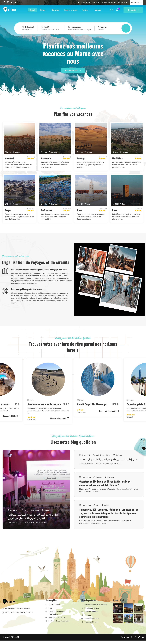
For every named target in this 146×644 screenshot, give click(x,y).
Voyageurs (103, 27)
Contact (98, 10)
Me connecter (133, 10)
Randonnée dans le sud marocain (44, 404)
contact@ (88, 3)
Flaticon (95, 625)
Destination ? (28, 27)
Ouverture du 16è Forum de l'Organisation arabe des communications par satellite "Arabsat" (106, 487)
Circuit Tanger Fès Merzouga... (93, 404)
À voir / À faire (54, 608)
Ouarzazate (46, 158)
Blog (50, 612)
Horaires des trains (92, 622)
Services (85, 10)
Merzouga (81, 158)
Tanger (8, 210)
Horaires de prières (71, 10)
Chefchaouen (46, 210)
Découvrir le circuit (59, 418)
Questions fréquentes (57, 621)
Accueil (32, 10)
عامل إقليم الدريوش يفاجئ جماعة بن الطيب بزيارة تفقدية (106, 461)
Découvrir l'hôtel (11, 416)
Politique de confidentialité (59, 624)
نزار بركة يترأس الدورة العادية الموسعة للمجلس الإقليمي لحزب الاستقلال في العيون (33, 520)
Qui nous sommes (91, 615)
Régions (43, 10)
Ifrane (79, 210)
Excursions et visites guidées (96, 608)
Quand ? (45, 27)
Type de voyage (75, 27)
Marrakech (10, 158)
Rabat (115, 210)
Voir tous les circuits (73, 70)
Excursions (56, 10)
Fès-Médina (117, 158)
